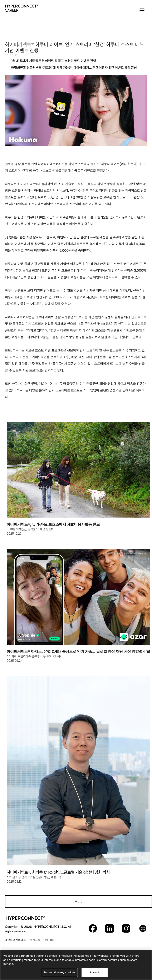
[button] (142, 9)
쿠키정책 (35, 940)
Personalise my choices (60, 974)
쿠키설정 (49, 940)
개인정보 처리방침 (15, 940)
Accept (94, 974)
